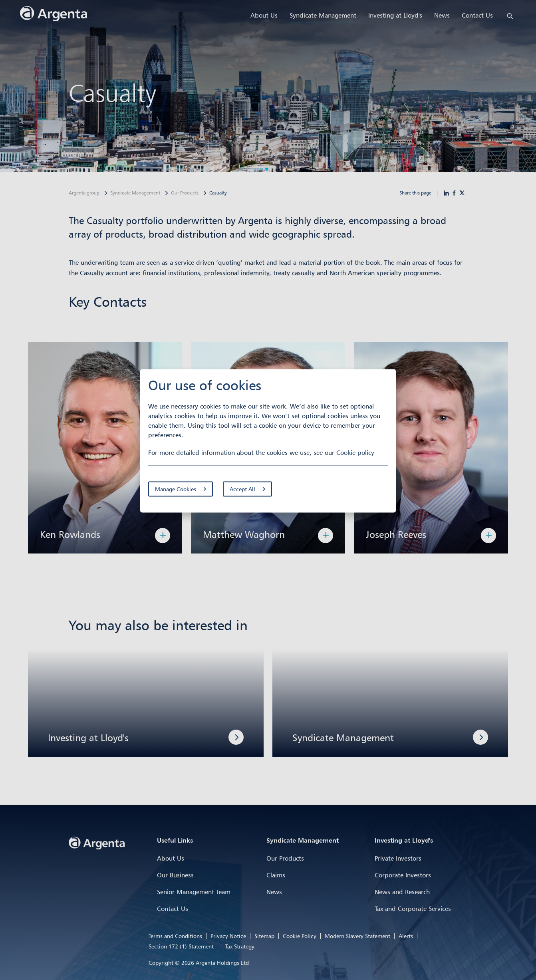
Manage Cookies (176, 489)
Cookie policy (355, 452)
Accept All (242, 489)
